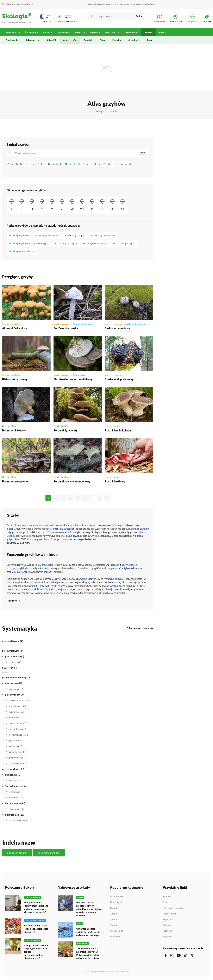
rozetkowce (14, 792)
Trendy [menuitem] (46, 32)
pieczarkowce (15, 735)
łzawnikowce (15, 752)
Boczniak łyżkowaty (65, 430)
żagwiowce (14, 712)
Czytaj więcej (13, 600)
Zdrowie (114, 914)
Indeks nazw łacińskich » (49, 853)
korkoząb (13, 662)
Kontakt (167, 897)
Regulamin (168, 919)
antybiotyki (128, 568)
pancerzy (62, 582)
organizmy (25, 593)
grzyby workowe (11, 769)
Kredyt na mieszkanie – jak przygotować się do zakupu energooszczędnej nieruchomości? (36, 952)
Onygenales (14, 809)
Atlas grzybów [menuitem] (70, 40)
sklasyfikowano (73, 536)
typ (121, 525)
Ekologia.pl (101, 111)
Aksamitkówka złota (14, 328)
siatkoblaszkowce (17, 700)
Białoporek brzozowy (15, 379)
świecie (141, 532)
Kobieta (114, 908)
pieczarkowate (13, 656)
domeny (68, 525)
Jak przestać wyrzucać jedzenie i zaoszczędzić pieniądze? (36, 929)
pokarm (42, 568)
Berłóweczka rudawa (117, 328)
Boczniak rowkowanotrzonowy (72, 481)
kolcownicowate (11, 651)
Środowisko (116, 919)
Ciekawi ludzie (117, 931)
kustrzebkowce (16, 820)
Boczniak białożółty (14, 430)
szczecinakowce (16, 763)
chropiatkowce (11, 641)
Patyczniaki (11, 775)
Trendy (114, 925)
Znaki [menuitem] (150, 40)
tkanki (35, 586)
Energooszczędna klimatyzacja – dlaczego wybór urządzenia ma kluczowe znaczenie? (36, 907)
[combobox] (75, 153)
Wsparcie (167, 937)
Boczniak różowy (115, 481)
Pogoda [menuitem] (163, 32)
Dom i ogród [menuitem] (62, 32)
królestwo (44, 525)
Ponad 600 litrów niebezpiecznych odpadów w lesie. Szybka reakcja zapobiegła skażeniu (89, 909)
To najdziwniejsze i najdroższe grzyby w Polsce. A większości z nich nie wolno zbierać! (88, 953)
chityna (119, 579)
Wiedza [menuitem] (148, 32)
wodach (42, 532)
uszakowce (14, 746)
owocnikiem (116, 586)
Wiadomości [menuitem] (12, 32)
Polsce (28, 539)
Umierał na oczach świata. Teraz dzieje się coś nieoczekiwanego (88, 932)
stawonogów (74, 582)
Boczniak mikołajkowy (118, 430)
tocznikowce (15, 780)
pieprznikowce (16, 717)
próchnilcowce (16, 797)
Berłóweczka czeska (66, 328)
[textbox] (26, 153)
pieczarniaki (11, 695)
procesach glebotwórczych (123, 565)
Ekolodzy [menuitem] (117, 40)
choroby (48, 572)
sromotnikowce (16, 723)
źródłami (11, 572)
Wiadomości (117, 897)
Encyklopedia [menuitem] (12, 40)
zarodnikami (36, 589)
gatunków (143, 529)
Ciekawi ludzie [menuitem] (131, 32)
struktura (130, 586)
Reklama (167, 925)
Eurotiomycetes (13, 803)
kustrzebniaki (12, 815)
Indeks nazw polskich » (17, 853)
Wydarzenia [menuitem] (111, 32)
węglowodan (22, 582)
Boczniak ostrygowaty (15, 481)
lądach (113, 529)
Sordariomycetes (14, 786)
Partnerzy (168, 931)
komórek (82, 579)
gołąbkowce (15, 757)
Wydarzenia (116, 937)
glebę (23, 568)
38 (100, 498)
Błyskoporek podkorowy (119, 379)
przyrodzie (47, 565)
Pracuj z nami (169, 914)
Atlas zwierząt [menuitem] (33, 40)
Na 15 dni (74, 22)
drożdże (121, 593)
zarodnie (23, 589)
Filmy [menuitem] (102, 40)
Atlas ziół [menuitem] (51, 40)
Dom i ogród (116, 902)
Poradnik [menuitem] (88, 40)
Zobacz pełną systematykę (140, 628)
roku (13, 536)
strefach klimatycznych (62, 529)
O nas (166, 902)
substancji (22, 572)
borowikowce (15, 706)
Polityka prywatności (173, 908)
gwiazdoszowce (16, 740)
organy (43, 586)
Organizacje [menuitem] (134, 40)
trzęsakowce (12, 683)
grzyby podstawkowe (13, 677)
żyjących (11, 532)
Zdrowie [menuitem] (94, 32)
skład (54, 582)
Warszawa (11, 4)
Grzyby (6, 668)
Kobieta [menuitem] (79, 32)
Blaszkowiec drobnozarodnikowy (73, 379)
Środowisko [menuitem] (30, 32)
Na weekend (63, 22)
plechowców (114, 582)
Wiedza (113, 111)
